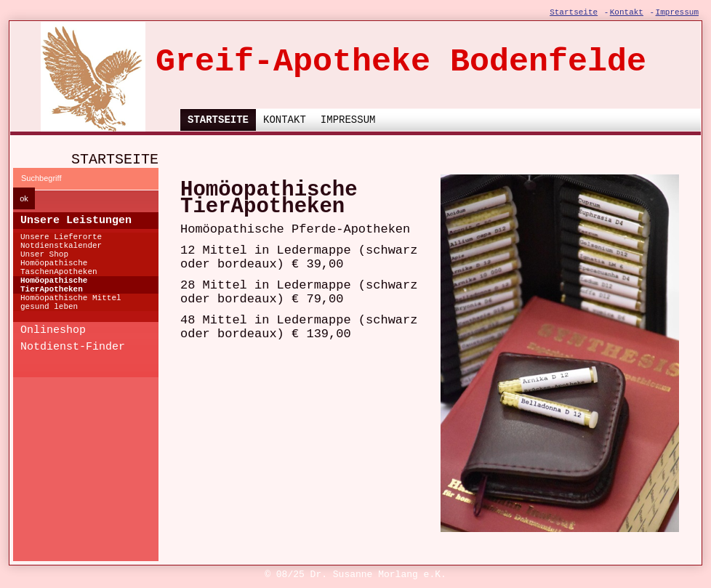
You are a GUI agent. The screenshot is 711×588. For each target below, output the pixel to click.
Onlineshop (53, 330)
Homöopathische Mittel (71, 298)
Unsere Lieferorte (61, 237)
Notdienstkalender (61, 246)
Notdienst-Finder (73, 347)
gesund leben (49, 307)
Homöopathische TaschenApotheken (59, 267)
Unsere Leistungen (76, 221)
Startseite (574, 12)
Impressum (677, 12)
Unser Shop (44, 254)
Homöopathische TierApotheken (54, 285)
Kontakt (627, 12)
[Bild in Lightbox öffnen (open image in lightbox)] (560, 353)
